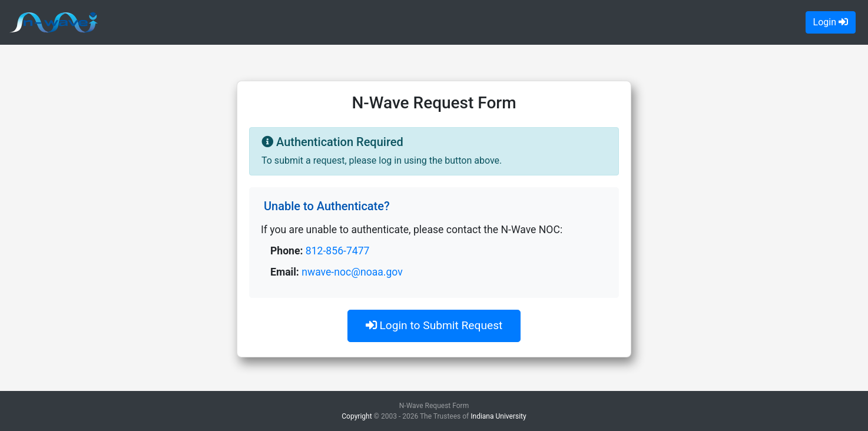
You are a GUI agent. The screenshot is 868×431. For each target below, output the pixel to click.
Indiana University (498, 416)
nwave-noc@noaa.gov (352, 272)
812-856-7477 (338, 251)
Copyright (357, 416)
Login (831, 22)
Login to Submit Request (434, 325)
